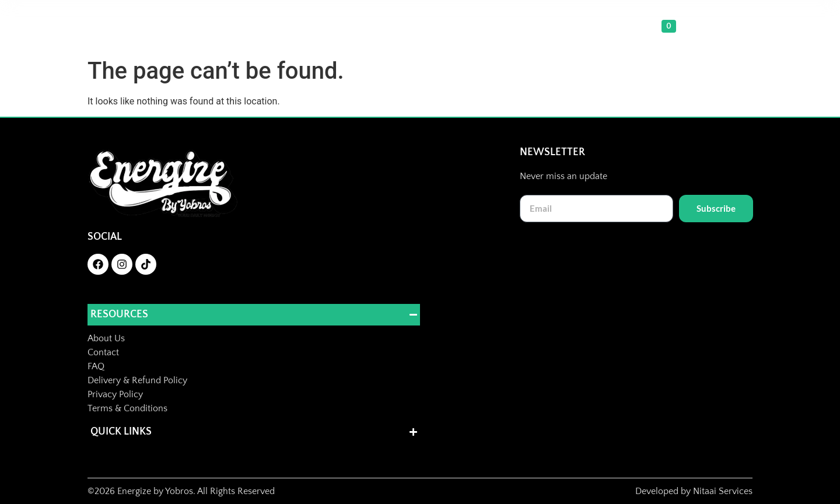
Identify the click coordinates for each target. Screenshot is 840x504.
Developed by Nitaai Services (694, 491)
